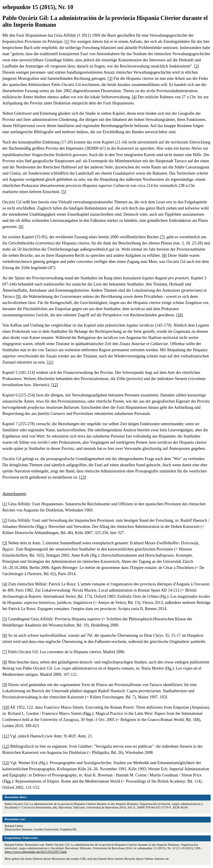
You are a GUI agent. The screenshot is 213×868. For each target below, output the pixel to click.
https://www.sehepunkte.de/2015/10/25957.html (36, 852)
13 (82, 477)
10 (180, 315)
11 (50, 362)
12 (55, 385)
